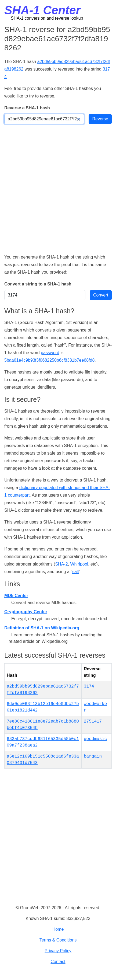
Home (58, 929)
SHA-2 (61, 564)
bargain (93, 756)
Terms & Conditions (58, 940)
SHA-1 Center (42, 10)
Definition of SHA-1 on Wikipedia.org (42, 628)
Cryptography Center (26, 612)
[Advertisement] (58, 189)
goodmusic (95, 739)
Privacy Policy (58, 951)
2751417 (93, 721)
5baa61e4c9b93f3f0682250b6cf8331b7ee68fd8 (49, 360)
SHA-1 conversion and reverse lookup (47, 18)
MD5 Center (16, 596)
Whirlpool (79, 564)
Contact (58, 962)
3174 (89, 686)
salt (76, 572)
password (50, 353)
